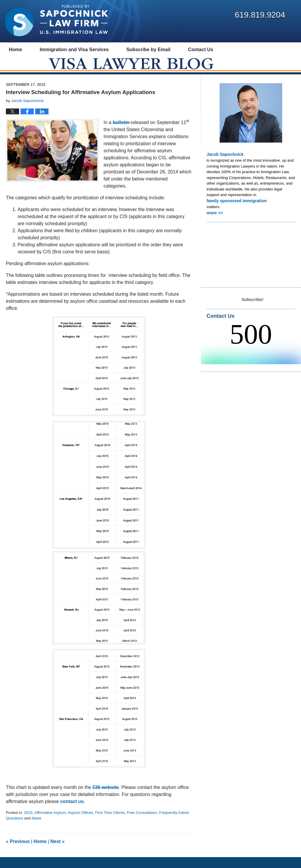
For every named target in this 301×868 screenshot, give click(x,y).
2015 (28, 823)
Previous (18, 852)
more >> (214, 222)
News (36, 829)
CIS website (106, 798)
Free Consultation (142, 823)
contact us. (73, 812)
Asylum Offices (80, 823)
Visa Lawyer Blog (56, 21)
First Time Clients (110, 823)
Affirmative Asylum (50, 823)
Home (40, 852)
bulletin (122, 133)
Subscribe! (253, 308)
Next (58, 852)
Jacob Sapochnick (223, 165)
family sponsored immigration (234, 211)
